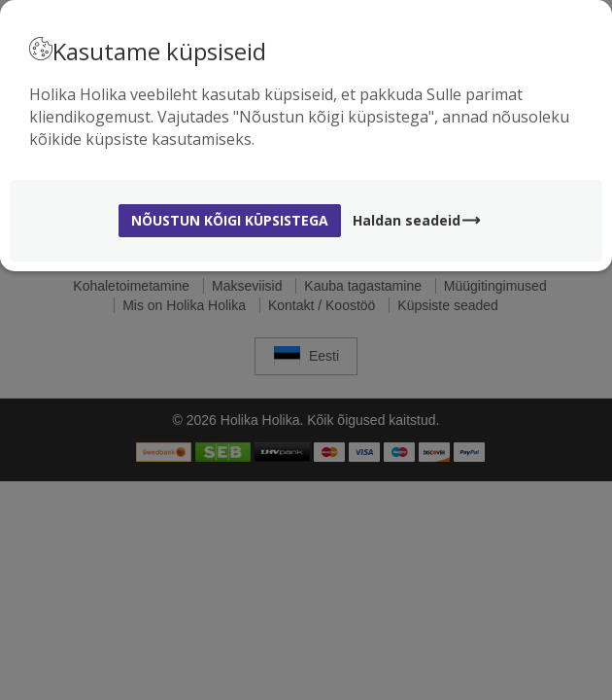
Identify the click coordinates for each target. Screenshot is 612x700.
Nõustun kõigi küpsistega (230, 220)
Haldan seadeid (417, 220)
